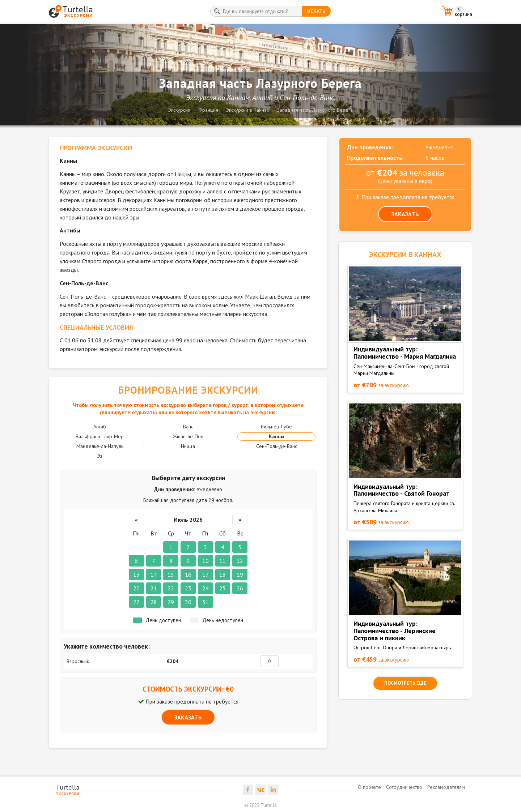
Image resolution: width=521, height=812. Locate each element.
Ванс (188, 427)
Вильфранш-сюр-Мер (100, 436)
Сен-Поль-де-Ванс (277, 446)
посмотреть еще (405, 683)
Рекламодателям (446, 787)
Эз (100, 456)
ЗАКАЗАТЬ (188, 717)
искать (316, 11)
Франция (208, 110)
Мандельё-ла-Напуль (100, 446)
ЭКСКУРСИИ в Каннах (405, 255)
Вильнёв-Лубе (276, 427)
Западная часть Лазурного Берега (315, 110)
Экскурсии (179, 110)
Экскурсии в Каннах (248, 110)
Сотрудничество (404, 787)
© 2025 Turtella (260, 805)
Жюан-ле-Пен (188, 436)
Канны (277, 436)
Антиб (100, 427)
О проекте (369, 787)
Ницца (188, 446)
